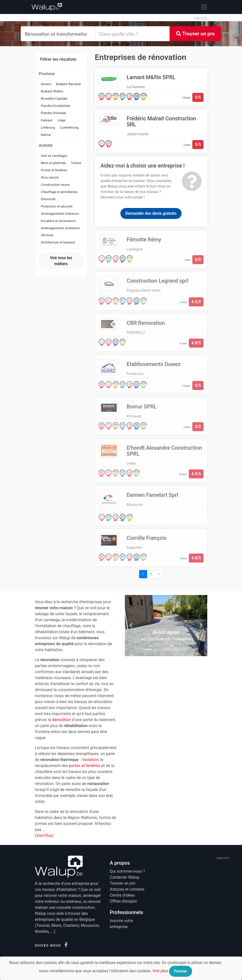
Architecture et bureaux (58, 242)
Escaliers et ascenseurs (58, 221)
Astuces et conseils (127, 889)
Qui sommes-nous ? (127, 871)
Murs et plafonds (53, 163)
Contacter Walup (125, 877)
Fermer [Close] (180, 971)
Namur (46, 135)
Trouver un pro (195, 34)
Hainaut (47, 120)
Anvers (46, 84)
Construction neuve (55, 185)
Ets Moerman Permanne (169, 639)
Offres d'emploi (123, 901)
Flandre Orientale (54, 113)
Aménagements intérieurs (60, 214)
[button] (131, 625)
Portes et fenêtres (54, 170)
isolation (91, 760)
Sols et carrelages (54, 156)
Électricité (48, 199)
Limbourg (48, 127)
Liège (61, 120)
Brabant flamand (68, 84)
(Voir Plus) (44, 836)
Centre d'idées (122, 895)
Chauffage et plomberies (59, 192)
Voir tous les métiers (61, 261)
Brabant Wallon (52, 91)
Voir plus (160, 971)
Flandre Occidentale (56, 106)
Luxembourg (69, 127)
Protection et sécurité (57, 206)
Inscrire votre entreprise (121, 924)
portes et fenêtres (85, 766)
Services (47, 235)
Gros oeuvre (50, 177)
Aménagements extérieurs (60, 228)
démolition (62, 720)
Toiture (76, 163)
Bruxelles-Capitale (54, 98)
